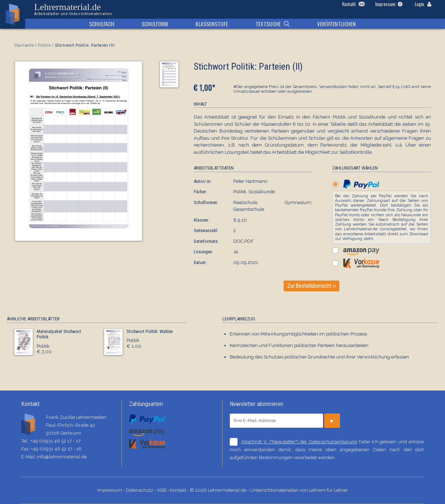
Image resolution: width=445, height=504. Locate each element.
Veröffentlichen (336, 24)
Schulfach (102, 24)
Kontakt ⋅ (180, 490)
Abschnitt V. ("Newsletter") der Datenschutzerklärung (299, 442)
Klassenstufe (212, 24)
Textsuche (268, 24)
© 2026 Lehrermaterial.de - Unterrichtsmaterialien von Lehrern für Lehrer (269, 490)
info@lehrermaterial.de (62, 457)
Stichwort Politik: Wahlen (150, 331)
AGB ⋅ (163, 490)
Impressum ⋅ (112, 490)
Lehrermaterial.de (73, 9)
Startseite (24, 45)
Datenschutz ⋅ (141, 490)
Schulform (155, 24)
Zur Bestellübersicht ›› (311, 286)
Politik (44, 45)
